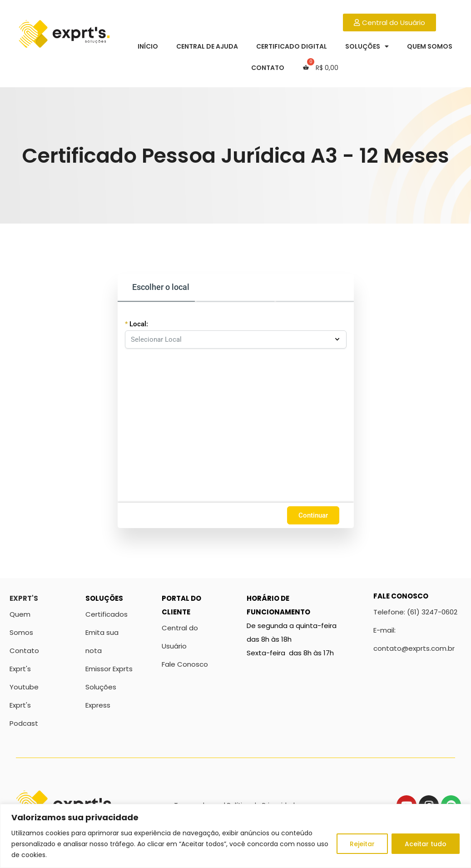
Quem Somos (430, 46)
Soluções (367, 46)
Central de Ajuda (207, 46)
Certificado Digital (292, 46)
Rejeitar (362, 844)
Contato (268, 68)
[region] (235, 836)
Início (148, 46)
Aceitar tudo (426, 844)
